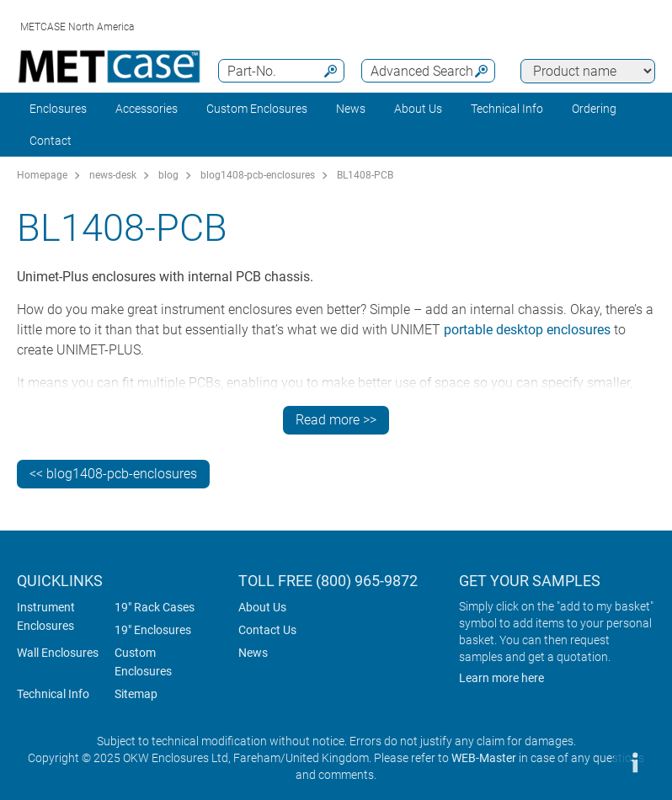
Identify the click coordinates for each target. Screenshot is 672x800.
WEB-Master (484, 758)
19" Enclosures (153, 630)
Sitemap (136, 694)
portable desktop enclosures (527, 330)
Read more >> (336, 420)
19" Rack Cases (155, 607)
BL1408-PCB (365, 175)
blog (168, 175)
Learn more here (501, 678)
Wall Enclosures (58, 653)
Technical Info (53, 694)
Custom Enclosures (257, 109)
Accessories (147, 109)
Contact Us (267, 630)
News (351, 109)
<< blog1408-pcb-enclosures (113, 474)
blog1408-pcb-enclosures (258, 175)
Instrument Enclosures (46, 616)
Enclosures (58, 109)
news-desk (113, 175)
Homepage (42, 175)
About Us (262, 607)
